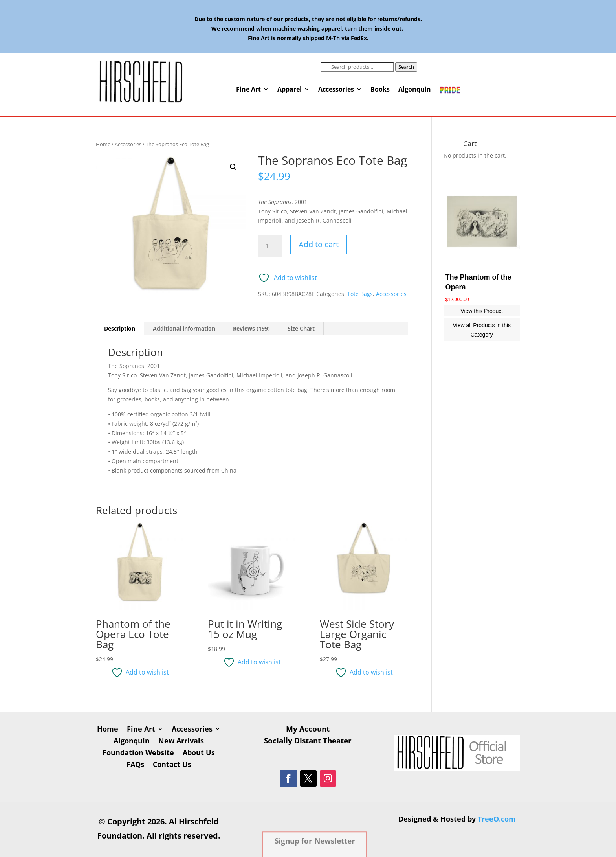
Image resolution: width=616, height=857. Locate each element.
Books (380, 90)
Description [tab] (120, 328)
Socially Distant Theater (308, 742)
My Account (308, 730)
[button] (233, 167)
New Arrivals (181, 742)
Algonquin (415, 90)
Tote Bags (360, 294)
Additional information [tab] (184, 328)
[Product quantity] (270, 246)
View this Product (482, 311)
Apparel (290, 90)
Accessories (336, 90)
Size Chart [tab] (301, 328)
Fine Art (248, 90)
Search (406, 67)
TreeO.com (497, 819)
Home (103, 144)
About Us (199, 753)
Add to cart (319, 244)
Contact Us (172, 765)
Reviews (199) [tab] (251, 328)
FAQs (135, 765)
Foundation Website (138, 753)
